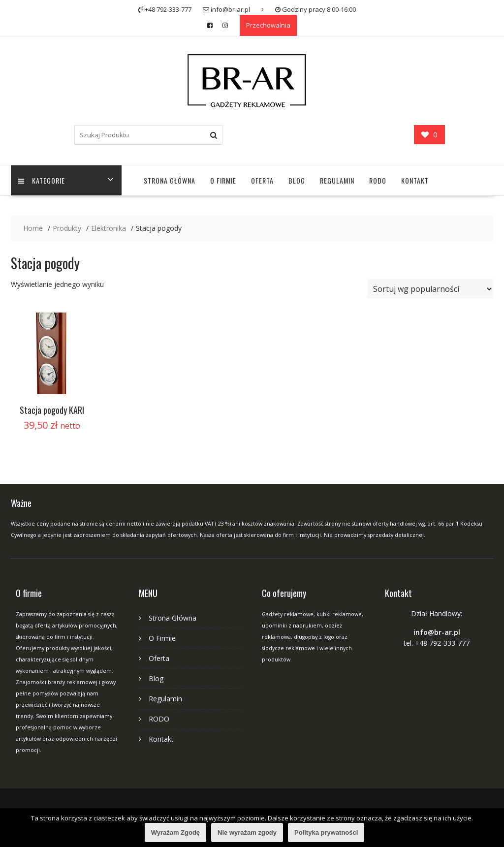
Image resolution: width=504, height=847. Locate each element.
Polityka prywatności (326, 832)
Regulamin (337, 180)
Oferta (262, 180)
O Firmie (223, 180)
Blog (297, 180)
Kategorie (42, 180)
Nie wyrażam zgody (247, 832)
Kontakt (415, 180)
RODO (378, 180)
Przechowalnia (268, 25)
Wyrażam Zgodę (175, 832)
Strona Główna (170, 180)
